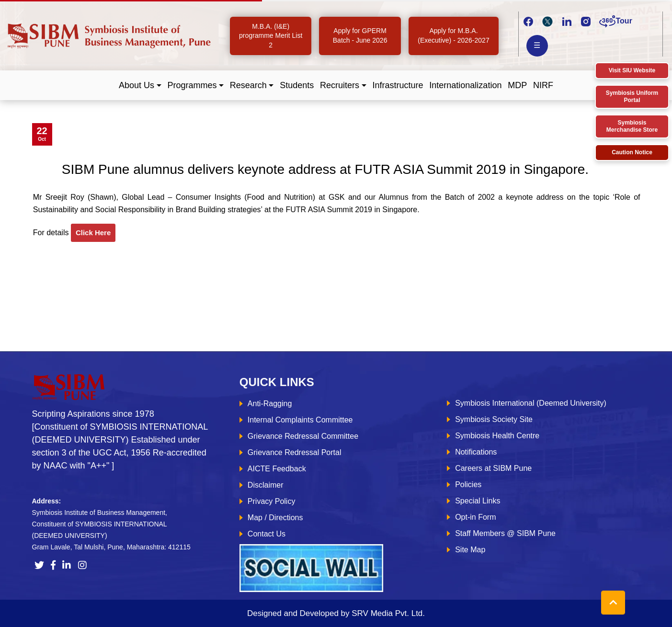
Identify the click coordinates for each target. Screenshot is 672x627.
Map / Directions (275, 518)
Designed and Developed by (336, 613)
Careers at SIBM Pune (493, 468)
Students (297, 85)
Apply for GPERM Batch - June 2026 (360, 35)
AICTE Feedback (277, 469)
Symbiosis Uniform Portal (632, 97)
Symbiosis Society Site (494, 419)
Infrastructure (398, 85)
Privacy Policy (272, 501)
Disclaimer (266, 485)
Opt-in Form (475, 517)
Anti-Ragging (270, 404)
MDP (517, 85)
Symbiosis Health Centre (497, 436)
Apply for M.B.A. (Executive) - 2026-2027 (453, 35)
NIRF (543, 85)
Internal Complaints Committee (300, 420)
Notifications (476, 452)
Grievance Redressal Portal (295, 452)
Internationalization (465, 85)
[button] (140, 85)
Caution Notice (632, 152)
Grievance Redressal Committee (303, 436)
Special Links (478, 501)
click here (93, 233)
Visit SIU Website (632, 70)
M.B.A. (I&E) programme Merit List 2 (271, 36)
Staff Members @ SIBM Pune (505, 533)
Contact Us (267, 534)
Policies (468, 484)
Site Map (470, 550)
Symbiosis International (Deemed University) (531, 403)
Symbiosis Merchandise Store (632, 126)
